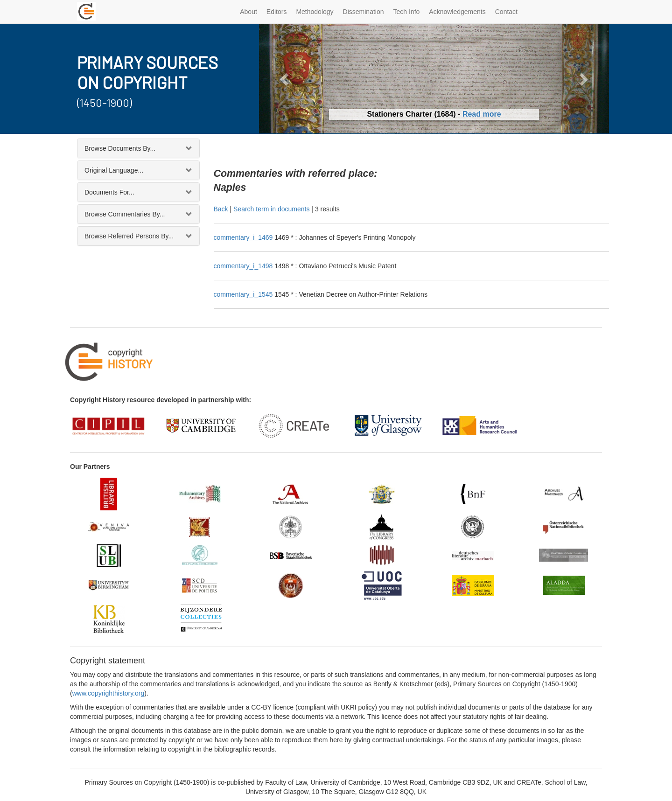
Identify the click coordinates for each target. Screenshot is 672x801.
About (248, 12)
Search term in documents (271, 209)
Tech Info (407, 12)
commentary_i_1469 (244, 237)
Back (221, 209)
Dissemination (364, 12)
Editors (277, 12)
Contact (506, 12)
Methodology (315, 12)
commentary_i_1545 (244, 294)
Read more (482, 114)
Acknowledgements (457, 12)
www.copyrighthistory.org (108, 693)
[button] (285, 79)
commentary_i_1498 (244, 266)
